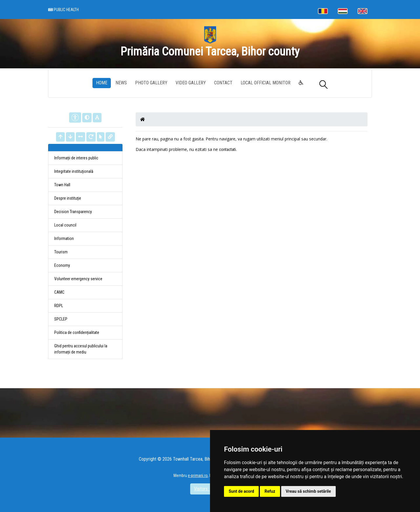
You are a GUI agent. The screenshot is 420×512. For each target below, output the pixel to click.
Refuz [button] (270, 491)
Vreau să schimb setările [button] (308, 491)
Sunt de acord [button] (241, 491)
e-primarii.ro (198, 476)
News (121, 83)
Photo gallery (151, 83)
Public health (63, 10)
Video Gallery (191, 83)
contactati (228, 149)
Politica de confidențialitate (77, 332)
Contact (223, 83)
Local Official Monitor (266, 83)
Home (102, 83)
